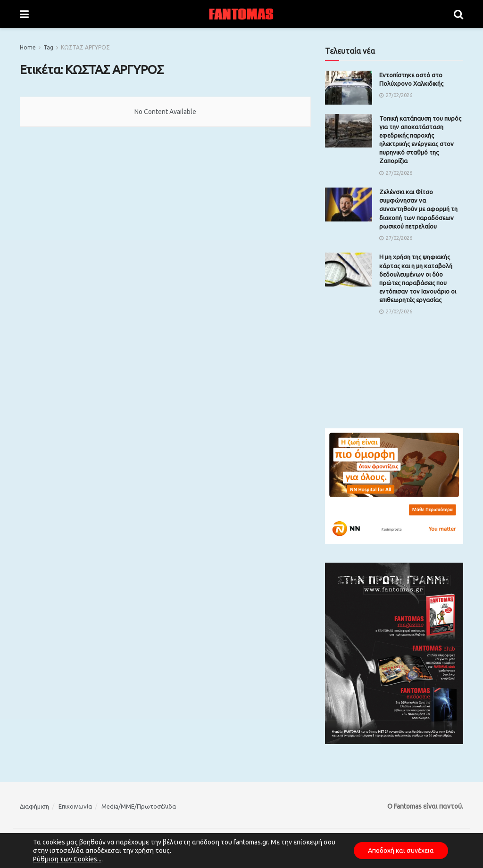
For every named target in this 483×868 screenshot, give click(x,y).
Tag (48, 47)
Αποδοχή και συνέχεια (401, 851)
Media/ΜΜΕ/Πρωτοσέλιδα (139, 806)
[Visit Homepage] (241, 14)
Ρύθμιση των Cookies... (67, 859)
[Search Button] (458, 14)
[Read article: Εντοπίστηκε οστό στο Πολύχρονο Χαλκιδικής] (349, 88)
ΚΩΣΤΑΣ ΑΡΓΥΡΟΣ (85, 47)
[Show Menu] (24, 14)
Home (28, 47)
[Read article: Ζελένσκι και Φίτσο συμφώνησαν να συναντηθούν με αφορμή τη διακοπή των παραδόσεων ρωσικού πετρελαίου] (349, 205)
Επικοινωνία (75, 806)
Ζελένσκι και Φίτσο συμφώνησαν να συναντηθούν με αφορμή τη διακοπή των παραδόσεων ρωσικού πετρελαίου (418, 209)
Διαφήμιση (34, 806)
